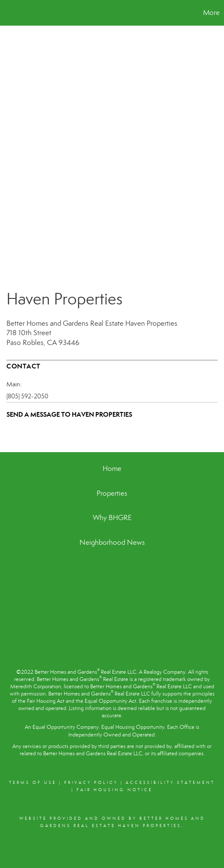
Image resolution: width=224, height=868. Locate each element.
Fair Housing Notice (115, 790)
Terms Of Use (33, 783)
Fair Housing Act (46, 701)
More (211, 13)
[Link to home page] (8, 13)
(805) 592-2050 (27, 396)
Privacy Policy (91, 783)
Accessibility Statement (170, 783)
